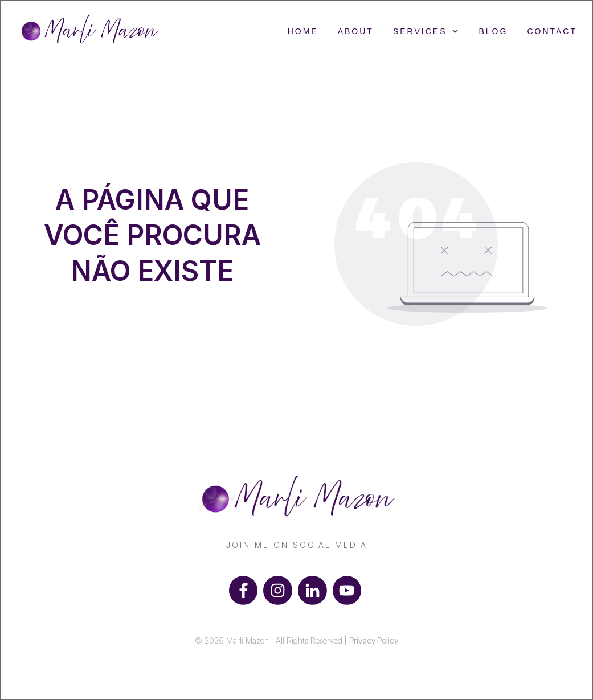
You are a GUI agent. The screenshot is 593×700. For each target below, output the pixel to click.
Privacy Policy (374, 640)
